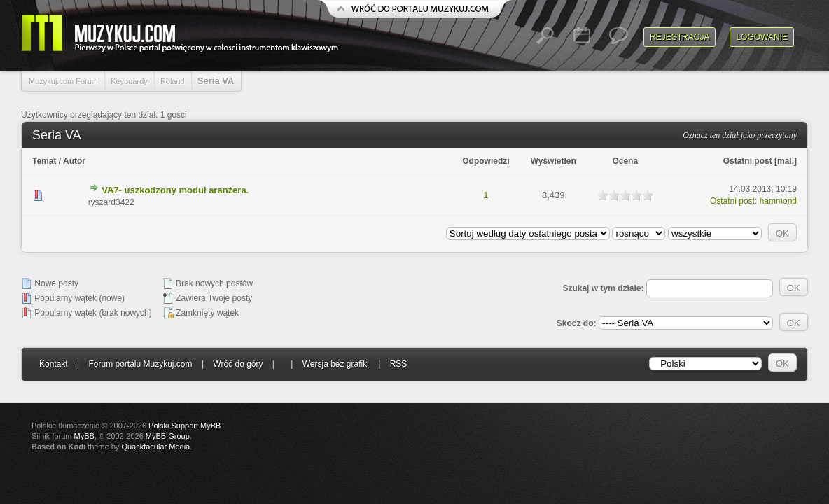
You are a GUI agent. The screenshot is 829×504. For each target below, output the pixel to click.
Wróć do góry (238, 364)
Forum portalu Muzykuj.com (141, 364)
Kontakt (54, 364)
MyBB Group (168, 436)
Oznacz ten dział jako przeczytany (740, 135)
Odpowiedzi (486, 161)
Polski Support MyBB (184, 426)
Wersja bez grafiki (336, 364)
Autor (74, 161)
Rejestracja (680, 37)
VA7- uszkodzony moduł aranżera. (175, 190)
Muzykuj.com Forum (63, 81)
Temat (44, 161)
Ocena (625, 161)
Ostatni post (748, 161)
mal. (786, 161)
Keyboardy (129, 81)
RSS (399, 364)
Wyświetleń (553, 161)
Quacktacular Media (155, 447)
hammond (778, 201)
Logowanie (762, 37)
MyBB (84, 436)
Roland (173, 81)
